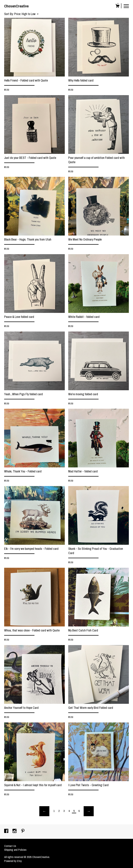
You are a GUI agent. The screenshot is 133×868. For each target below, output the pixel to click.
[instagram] (15, 831)
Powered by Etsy (13, 861)
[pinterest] (23, 831)
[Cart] (117, 6)
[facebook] (7, 831)
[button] (26, 14)
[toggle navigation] (126, 6)
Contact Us (10, 846)
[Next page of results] (89, 811)
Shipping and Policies (15, 850)
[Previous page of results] (44, 811)
